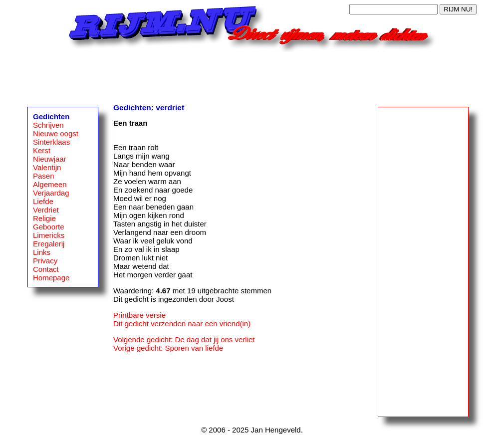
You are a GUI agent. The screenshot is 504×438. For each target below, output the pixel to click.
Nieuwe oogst (56, 133)
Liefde (43, 201)
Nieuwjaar (50, 159)
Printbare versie (139, 315)
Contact (46, 269)
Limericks (49, 235)
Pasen (44, 176)
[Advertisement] (252, 74)
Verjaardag (51, 193)
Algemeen (50, 184)
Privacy (45, 261)
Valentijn (47, 167)
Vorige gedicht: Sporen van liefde (168, 348)
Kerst (42, 150)
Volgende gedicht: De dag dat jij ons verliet (184, 339)
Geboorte (49, 227)
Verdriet (46, 210)
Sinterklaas (51, 142)
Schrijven (48, 125)
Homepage (51, 278)
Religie (44, 218)
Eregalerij (49, 244)
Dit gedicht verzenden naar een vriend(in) (182, 324)
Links (42, 252)
